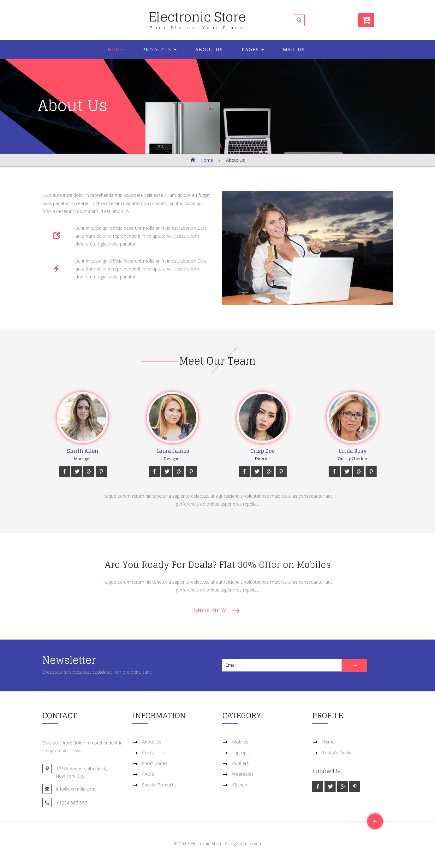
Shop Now (210, 610)
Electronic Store (198, 18)
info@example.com (76, 789)
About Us (209, 49)
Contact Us (153, 753)
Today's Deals (337, 753)
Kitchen (240, 785)
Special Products (159, 785)
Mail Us (294, 49)
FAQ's (148, 774)
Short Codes (155, 763)
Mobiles (240, 742)
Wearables (243, 774)
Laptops (240, 753)
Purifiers (240, 763)
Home (116, 49)
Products (159, 49)
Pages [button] (253, 49)
